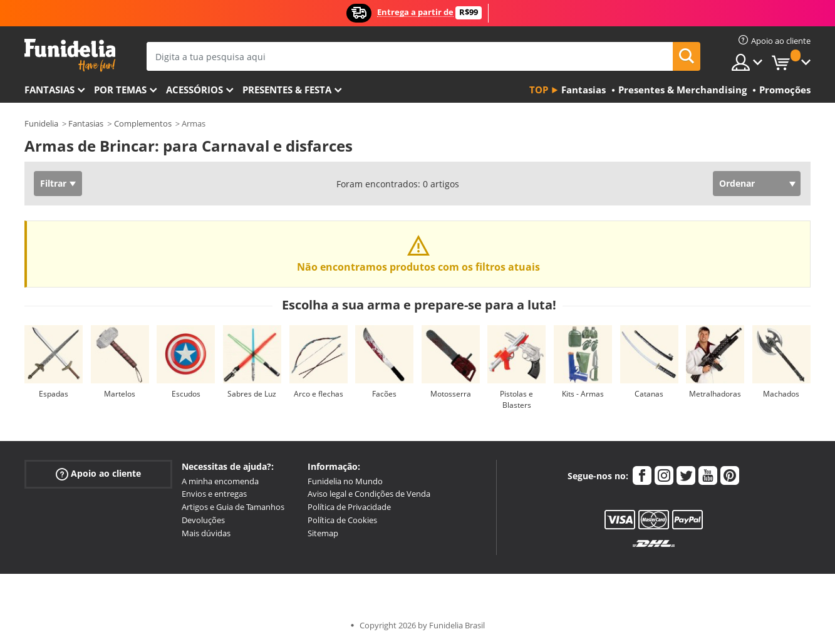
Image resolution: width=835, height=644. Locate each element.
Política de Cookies (342, 520)
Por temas (120, 90)
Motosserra (451, 394)
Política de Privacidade (349, 507)
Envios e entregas (214, 494)
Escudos (186, 394)
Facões (384, 394)
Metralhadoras (715, 394)
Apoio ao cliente (98, 473)
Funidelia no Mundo (345, 481)
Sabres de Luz (252, 394)
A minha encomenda (220, 481)
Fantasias (86, 123)
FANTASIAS (49, 90)
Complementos (143, 123)
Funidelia (41, 123)
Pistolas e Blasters (516, 399)
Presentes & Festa (287, 90)
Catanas (649, 394)
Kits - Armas (583, 394)
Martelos (120, 394)
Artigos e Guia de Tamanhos (233, 507)
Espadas (54, 394)
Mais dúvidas (206, 533)
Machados (781, 394)
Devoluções (203, 520)
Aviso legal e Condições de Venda (369, 494)
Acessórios (194, 90)
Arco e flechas (319, 394)
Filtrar (53, 183)
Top (539, 90)
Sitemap (323, 533)
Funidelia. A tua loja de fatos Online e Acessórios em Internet (70, 55)
